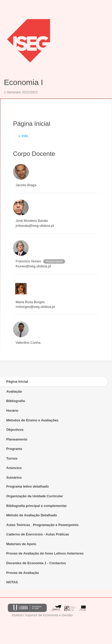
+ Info (23, 136)
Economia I (23, 82)
